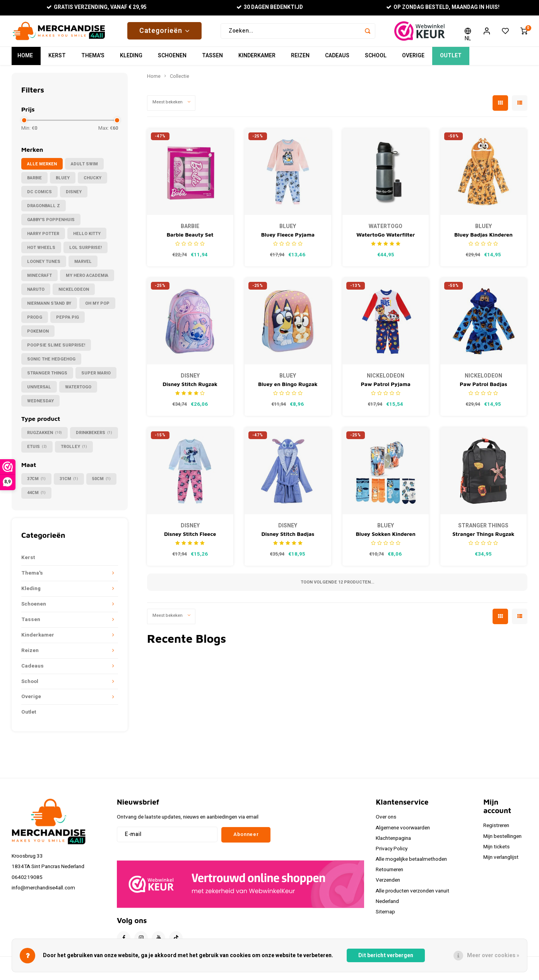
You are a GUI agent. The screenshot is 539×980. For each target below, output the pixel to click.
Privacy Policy (392, 853)
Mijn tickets (496, 851)
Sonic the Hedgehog (51, 363)
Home (25, 60)
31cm (69, 483)
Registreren (496, 829)
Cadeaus (337, 60)
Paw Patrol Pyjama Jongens (385, 388)
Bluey (63, 182)
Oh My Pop (97, 307)
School (376, 60)
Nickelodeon (74, 293)
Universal (39, 391)
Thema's (93, 60)
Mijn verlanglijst (501, 861)
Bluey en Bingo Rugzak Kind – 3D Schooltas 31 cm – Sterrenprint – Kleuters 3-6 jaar (288, 388)
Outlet (451, 60)
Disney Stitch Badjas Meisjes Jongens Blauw (288, 538)
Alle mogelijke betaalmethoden (411, 863)
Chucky (92, 182)
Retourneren (389, 874)
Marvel (83, 265)
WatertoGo (78, 391)
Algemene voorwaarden (403, 832)
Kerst (57, 60)
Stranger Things (47, 377)
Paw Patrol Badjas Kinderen (483, 388)
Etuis (37, 451)
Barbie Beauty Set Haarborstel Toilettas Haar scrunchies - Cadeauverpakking (190, 239)
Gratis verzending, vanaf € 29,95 (97, 8)
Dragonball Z (44, 210)
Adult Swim (84, 168)
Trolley (74, 451)
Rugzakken (44, 437)
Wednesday (40, 405)
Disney (74, 196)
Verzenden (388, 884)
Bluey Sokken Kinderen (385, 538)
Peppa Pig (68, 321)
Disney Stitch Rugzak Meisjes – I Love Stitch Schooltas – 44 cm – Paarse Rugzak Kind (190, 388)
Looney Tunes (44, 265)
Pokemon (38, 335)
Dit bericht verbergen (386, 955)
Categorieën (165, 33)
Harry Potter (43, 238)
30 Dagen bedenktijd (270, 8)
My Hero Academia (87, 279)
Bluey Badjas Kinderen (483, 238)
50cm (101, 483)
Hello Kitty (87, 238)
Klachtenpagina (393, 842)
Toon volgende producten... (337, 586)
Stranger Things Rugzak (483, 538)
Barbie (34, 182)
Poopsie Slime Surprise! (56, 349)
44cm (36, 497)
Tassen (212, 60)
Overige (413, 60)
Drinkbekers (94, 437)
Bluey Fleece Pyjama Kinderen (288, 239)
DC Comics (39, 196)
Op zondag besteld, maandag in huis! (443, 8)
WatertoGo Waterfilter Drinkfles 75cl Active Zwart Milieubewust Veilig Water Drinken (386, 239)
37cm (36, 483)
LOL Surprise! (86, 251)
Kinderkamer (257, 60)
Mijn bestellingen (502, 840)
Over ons (386, 821)
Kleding (131, 60)
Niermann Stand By (49, 307)
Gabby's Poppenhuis (51, 224)
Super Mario (96, 377)
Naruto (36, 293)
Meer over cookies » (493, 955)
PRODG (35, 321)
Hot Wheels (41, 251)
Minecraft (39, 279)
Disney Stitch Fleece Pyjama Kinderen (190, 538)
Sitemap (385, 916)
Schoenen (172, 60)
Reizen (300, 60)
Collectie (180, 80)
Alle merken (42, 168)
